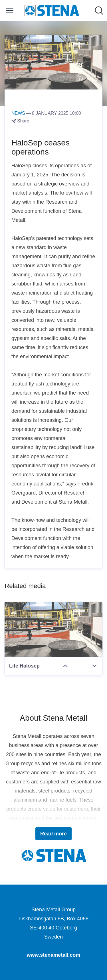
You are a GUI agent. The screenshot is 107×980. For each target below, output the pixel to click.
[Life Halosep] (53, 629)
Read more (53, 834)
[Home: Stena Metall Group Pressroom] (52, 11)
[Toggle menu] (10, 11)
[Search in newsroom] (99, 11)
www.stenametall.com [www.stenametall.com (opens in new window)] (53, 955)
